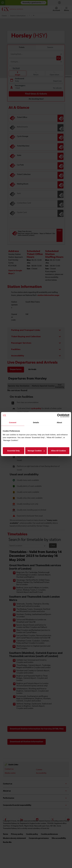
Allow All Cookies (58, 451)
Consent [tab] (13, 422)
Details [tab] (36, 422)
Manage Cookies (36, 451)
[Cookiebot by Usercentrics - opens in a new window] (59, 416)
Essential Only (14, 451)
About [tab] (59, 422)
